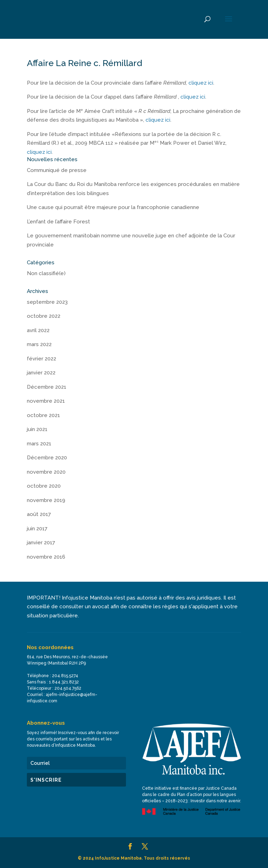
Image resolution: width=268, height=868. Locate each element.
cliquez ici (201, 83)
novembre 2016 (46, 557)
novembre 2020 (46, 472)
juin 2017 (37, 529)
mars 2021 (39, 444)
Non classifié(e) (46, 273)
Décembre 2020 (47, 458)
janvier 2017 (41, 543)
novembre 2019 (46, 500)
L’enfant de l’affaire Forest (58, 222)
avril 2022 (38, 330)
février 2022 (42, 359)
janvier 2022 (41, 373)
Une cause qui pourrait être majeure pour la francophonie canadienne (113, 207)
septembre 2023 (47, 302)
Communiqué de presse (57, 170)
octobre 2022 (44, 316)
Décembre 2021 (47, 387)
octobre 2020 (44, 486)
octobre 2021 (43, 415)
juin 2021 (37, 429)
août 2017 (39, 514)
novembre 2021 (46, 401)
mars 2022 (39, 344)
